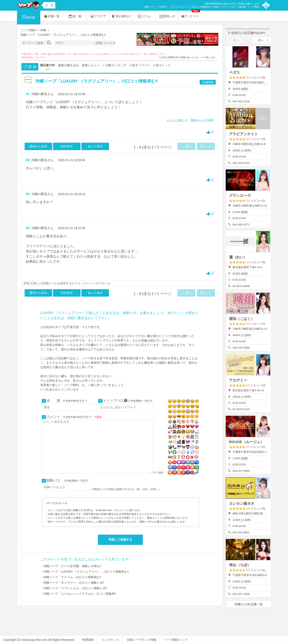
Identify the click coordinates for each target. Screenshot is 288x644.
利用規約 (88, 640)
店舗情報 (208, 82)
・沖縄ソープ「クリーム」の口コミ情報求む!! (71, 577)
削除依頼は (27, 57)
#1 (28, 94)
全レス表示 (95, 146)
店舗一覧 (52, 16)
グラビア (98, 16)
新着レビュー (91, 65)
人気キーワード (139, 65)
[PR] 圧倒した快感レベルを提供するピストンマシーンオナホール (67, 283)
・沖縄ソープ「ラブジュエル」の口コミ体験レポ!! (74, 588)
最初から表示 (38, 146)
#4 (28, 228)
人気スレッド (162, 65)
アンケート (191, 14)
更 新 (30, 67)
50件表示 (67, 146)
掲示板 (29, 17)
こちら (37, 57)
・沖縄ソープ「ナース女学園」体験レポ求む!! (71, 566)
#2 (28, 160)
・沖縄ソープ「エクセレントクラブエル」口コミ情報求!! (78, 594)
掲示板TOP (48, 65)
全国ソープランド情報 (142, 640)
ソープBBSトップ (176, 640)
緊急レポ (167, 16)
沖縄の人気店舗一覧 (248, 604)
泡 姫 (75, 16)
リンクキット (110, 640)
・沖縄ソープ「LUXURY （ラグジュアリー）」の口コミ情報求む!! (85, 572)
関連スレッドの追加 (202, 120)
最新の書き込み (68, 65)
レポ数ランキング (114, 65)
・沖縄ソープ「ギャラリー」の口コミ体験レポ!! (72, 583)
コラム (144, 16)
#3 (28, 194)
